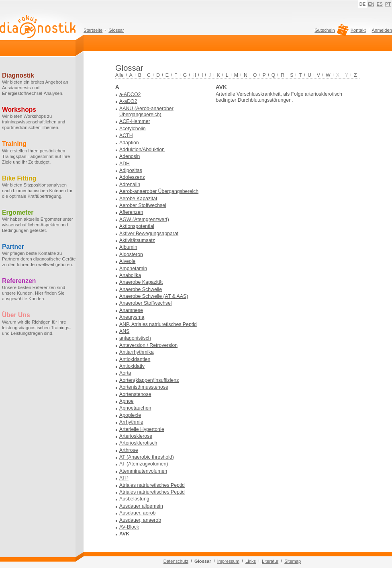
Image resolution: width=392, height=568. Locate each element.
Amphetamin (133, 269)
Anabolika (130, 275)
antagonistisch (135, 338)
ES (380, 4)
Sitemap (293, 561)
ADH (125, 164)
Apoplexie (130, 415)
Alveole (127, 261)
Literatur (270, 561)
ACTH (126, 135)
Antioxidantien (135, 359)
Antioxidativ (132, 366)
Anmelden (382, 30)
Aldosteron (131, 254)
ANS (124, 331)
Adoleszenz (132, 177)
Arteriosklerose (136, 436)
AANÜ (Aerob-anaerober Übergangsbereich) (146, 112)
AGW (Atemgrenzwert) (144, 219)
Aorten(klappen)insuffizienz (149, 380)
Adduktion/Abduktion (142, 150)
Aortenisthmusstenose (144, 387)
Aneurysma (132, 317)
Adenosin (130, 156)
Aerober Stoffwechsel (143, 205)
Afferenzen (131, 212)
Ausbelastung (134, 499)
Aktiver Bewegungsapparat (149, 234)
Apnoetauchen (135, 408)
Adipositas (131, 170)
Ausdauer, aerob (137, 513)
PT (388, 4)
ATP (124, 478)
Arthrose (129, 450)
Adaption (129, 143)
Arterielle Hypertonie (142, 429)
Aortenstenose (135, 394)
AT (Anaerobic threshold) (147, 457)
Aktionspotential (137, 226)
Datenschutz (176, 561)
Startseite (93, 30)
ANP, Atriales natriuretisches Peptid (158, 324)
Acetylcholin (133, 129)
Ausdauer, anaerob (140, 520)
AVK (124, 534)
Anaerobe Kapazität (141, 282)
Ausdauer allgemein (141, 506)
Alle (119, 75)
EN (371, 4)
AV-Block (129, 527)
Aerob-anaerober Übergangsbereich (159, 191)
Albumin (128, 247)
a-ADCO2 (130, 94)
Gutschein (330, 32)
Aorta (125, 373)
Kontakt (358, 30)
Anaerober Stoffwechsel (146, 303)
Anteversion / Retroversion (148, 345)
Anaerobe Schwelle (141, 289)
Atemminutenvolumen (143, 471)
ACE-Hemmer (135, 121)
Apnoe (127, 401)
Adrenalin (130, 185)
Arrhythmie (131, 422)
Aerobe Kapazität (138, 199)
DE (363, 4)
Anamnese (131, 310)
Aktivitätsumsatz (137, 240)
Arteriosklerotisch (138, 443)
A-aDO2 (128, 101)
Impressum (228, 561)
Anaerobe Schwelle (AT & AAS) (154, 296)
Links (251, 561)
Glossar (116, 30)
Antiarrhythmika (137, 352)
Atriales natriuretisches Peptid (152, 485)
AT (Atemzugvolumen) (144, 464)
